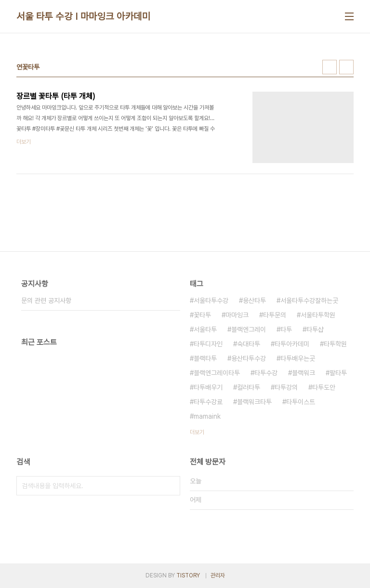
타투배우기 (208, 387)
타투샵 (315, 329)
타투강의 (286, 387)
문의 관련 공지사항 (46, 301)
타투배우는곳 (298, 358)
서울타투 (205, 329)
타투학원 (335, 344)
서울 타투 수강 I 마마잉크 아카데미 (83, 16)
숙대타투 (249, 344)
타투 (286, 329)
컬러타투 (249, 387)
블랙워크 (304, 373)
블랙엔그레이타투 (217, 373)
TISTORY (188, 575)
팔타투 (338, 373)
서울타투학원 (318, 315)
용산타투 (254, 301)
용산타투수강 (249, 358)
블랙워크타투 (254, 402)
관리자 (218, 575)
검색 (171, 486)
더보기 (197, 432)
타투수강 (266, 373)
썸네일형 (330, 67)
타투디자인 (208, 344)
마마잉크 (237, 315)
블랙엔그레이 (249, 329)
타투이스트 (301, 402)
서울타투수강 (211, 301)
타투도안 (324, 387)
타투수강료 (208, 402)
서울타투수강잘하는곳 (309, 301)
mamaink (207, 416)
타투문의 (275, 315)
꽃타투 (202, 315)
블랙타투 (205, 358)
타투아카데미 (292, 344)
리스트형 (346, 67)
